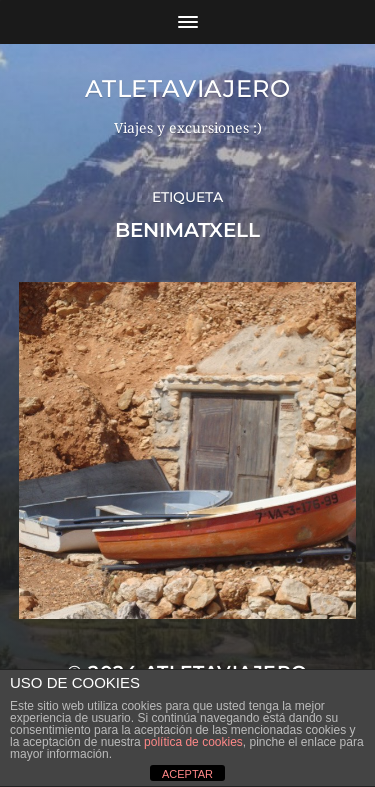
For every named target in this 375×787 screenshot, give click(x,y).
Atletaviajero (188, 88)
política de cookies (193, 742)
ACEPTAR (187, 774)
